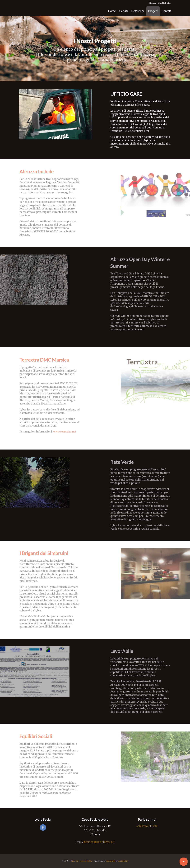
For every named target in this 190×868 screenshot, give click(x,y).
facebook (43, 827)
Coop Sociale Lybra (30, 8)
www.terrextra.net (65, 432)
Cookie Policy (164, 3)
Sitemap (152, 3)
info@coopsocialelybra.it (99, 842)
